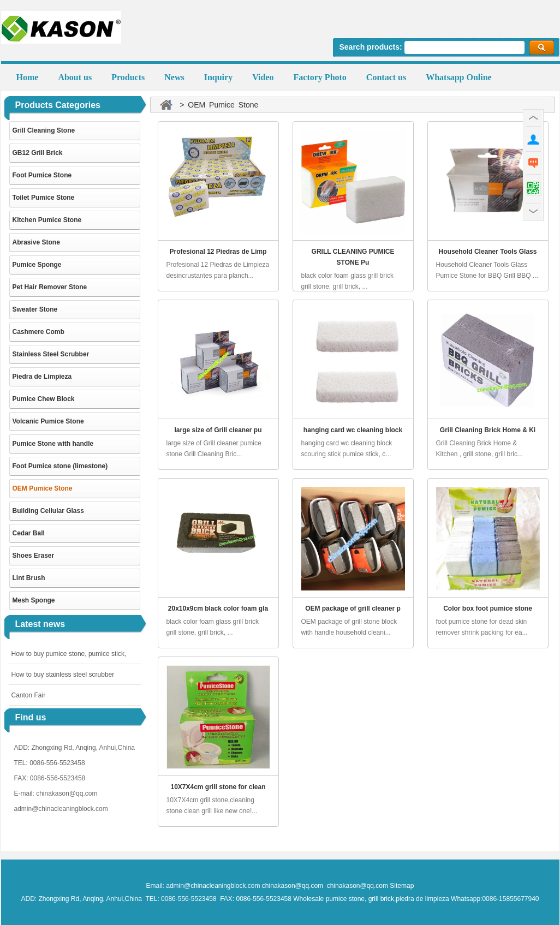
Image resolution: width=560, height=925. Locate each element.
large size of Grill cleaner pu (218, 430)
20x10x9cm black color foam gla (218, 608)
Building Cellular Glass (48, 511)
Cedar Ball (29, 533)
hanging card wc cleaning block (353, 430)
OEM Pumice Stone (43, 488)
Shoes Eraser (34, 556)
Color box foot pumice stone (488, 608)
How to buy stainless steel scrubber (63, 675)
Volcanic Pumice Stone (48, 421)
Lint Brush (29, 578)
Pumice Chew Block (44, 399)
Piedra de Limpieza (42, 377)
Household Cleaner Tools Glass (488, 252)
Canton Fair (29, 695)
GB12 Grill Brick (38, 153)
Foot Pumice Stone (42, 175)
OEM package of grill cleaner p (353, 608)
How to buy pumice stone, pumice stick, (69, 654)
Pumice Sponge (37, 265)
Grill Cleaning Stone (44, 130)
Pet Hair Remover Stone (50, 287)
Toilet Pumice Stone (44, 198)
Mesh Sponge (34, 600)
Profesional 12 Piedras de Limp (218, 252)
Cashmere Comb (38, 332)
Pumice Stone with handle (53, 444)
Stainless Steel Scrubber (51, 354)
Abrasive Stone (36, 242)
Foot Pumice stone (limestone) (60, 466)
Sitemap (402, 886)
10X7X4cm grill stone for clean (218, 787)
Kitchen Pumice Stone (47, 220)
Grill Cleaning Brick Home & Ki (488, 430)
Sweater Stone (35, 309)
